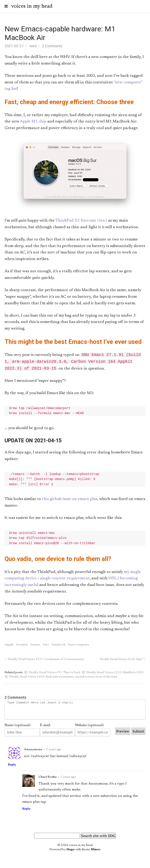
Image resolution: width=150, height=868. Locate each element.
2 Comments (52, 46)
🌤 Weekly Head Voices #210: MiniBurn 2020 (113, 674)
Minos (96, 854)
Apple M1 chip (33, 122)
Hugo (71, 854)
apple (10, 646)
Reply (12, 770)
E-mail (45, 730)
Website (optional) (89, 730)
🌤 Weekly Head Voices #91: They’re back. (52, 674)
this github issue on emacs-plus (70, 500)
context (23, 646)
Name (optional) (18, 730)
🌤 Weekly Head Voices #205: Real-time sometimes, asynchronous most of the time (61, 678)
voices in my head (32, 6)
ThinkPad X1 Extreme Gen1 (81, 221)
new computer (80, 646)
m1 (47, 646)
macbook (59, 646)
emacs (36, 646)
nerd (33, 46)
